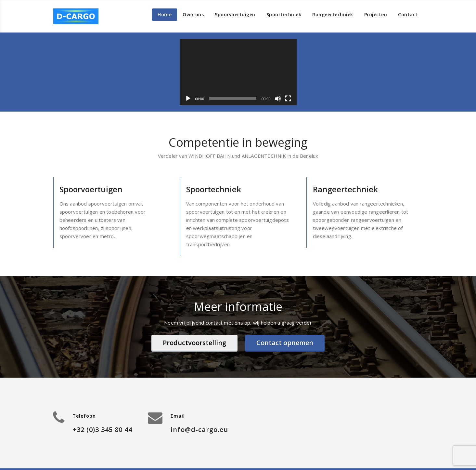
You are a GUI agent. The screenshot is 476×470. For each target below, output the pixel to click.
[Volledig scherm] (288, 99)
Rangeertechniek (333, 14)
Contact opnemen (285, 343)
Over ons (193, 14)
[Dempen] (278, 99)
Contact (408, 14)
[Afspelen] (188, 99)
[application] (238, 72)
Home (165, 14)
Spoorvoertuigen (235, 14)
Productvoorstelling (194, 343)
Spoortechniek (284, 14)
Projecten (376, 14)
